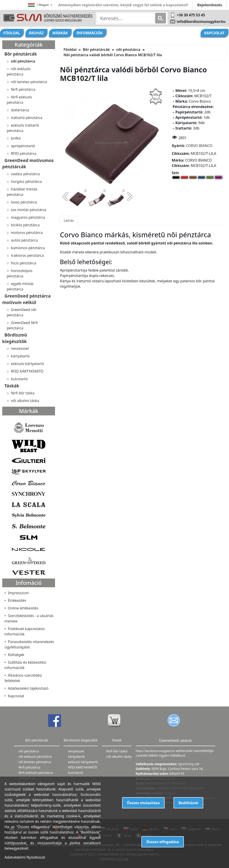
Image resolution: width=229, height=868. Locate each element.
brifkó (16, 138)
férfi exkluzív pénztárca (19, 100)
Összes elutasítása (143, 803)
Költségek (16, 655)
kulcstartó (19, 379)
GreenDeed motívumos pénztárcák (28, 164)
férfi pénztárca (23, 89)
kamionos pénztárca (28, 248)
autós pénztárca (24, 240)
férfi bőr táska (23, 393)
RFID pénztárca (24, 153)
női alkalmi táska (25, 401)
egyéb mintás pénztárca (20, 286)
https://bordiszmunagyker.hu (156, 751)
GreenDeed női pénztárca (21, 312)
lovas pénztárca (24, 202)
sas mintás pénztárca (29, 210)
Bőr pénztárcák (21, 54)
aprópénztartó (23, 146)
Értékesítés (17, 600)
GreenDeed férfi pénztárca (22, 325)
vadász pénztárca (25, 174)
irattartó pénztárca (27, 118)
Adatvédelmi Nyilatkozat (25, 857)
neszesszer (20, 348)
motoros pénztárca (27, 233)
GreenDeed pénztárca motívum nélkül (26, 299)
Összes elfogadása (163, 842)
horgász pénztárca (26, 181)
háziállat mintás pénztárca (22, 192)
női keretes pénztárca (29, 82)
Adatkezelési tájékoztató (28, 688)
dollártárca (20, 110)
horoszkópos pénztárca (20, 273)
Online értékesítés (23, 608)
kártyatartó (20, 356)
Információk (90, 33)
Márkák (60, 33)
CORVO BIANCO (199, 146)
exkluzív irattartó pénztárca (23, 128)
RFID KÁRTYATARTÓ (27, 371)
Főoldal (12, 33)
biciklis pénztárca (25, 225)
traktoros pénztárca (27, 255)
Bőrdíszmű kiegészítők (15, 338)
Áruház (36, 33)
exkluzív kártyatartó (28, 364)
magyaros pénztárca (28, 217)
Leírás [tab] (69, 220)
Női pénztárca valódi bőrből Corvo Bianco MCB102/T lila (113, 55)
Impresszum (18, 593)
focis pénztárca (24, 263)
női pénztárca (23, 61)
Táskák (12, 386)
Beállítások (188, 803)
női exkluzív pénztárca (19, 71)
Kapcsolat (214, 33)
